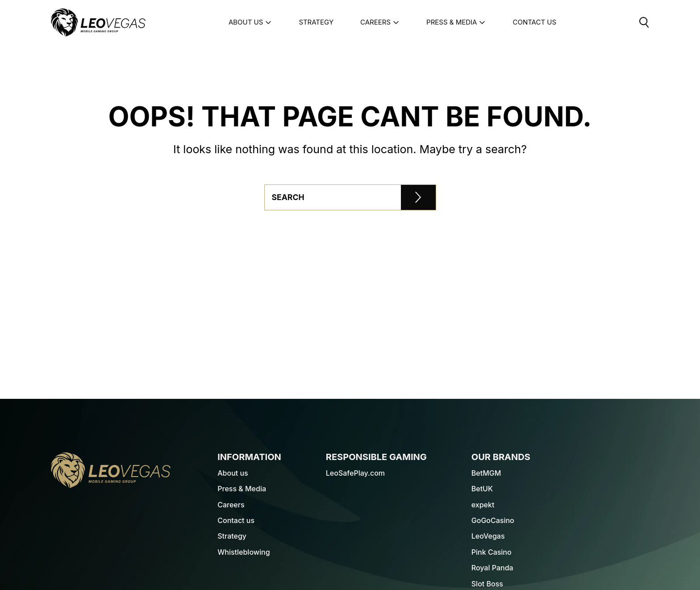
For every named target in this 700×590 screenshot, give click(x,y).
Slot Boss (487, 584)
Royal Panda (492, 568)
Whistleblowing (244, 552)
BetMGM (486, 473)
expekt (483, 505)
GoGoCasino (493, 520)
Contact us (236, 520)
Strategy (316, 22)
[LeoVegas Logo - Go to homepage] (111, 470)
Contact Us (534, 22)
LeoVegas (488, 536)
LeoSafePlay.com (355, 473)
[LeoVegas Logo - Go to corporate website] (98, 23)
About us (250, 23)
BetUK (482, 489)
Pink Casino (492, 552)
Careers (380, 23)
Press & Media (456, 23)
